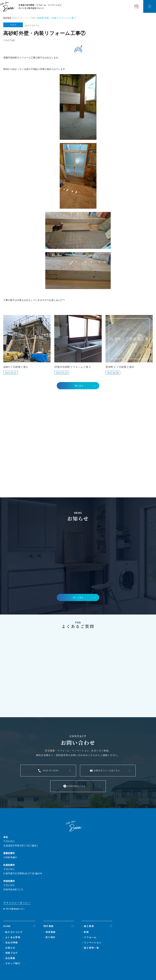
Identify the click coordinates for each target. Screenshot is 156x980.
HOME (7, 927)
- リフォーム (89, 938)
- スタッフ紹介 (12, 965)
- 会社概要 (9, 959)
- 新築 (85, 933)
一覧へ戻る (78, 386)
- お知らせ (9, 949)
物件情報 (49, 927)
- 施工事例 (88, 927)
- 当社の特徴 (11, 944)
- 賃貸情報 (49, 933)
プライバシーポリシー (17, 904)
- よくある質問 (12, 938)
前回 (6, 69)
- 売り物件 (49, 938)
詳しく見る (78, 599)
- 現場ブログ (11, 954)
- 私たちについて (13, 933)
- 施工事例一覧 (90, 949)
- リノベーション (92, 944)
